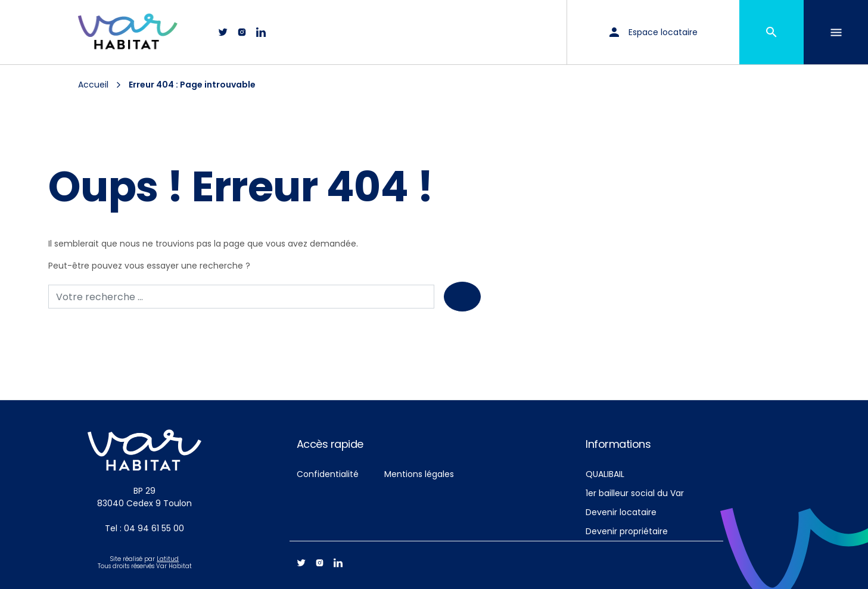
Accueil (93, 85)
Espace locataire (654, 32)
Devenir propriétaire (627, 531)
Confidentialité (328, 474)
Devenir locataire (621, 512)
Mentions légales (419, 474)
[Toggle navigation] (836, 32)
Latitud (168, 559)
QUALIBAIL (605, 474)
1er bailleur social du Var (635, 493)
